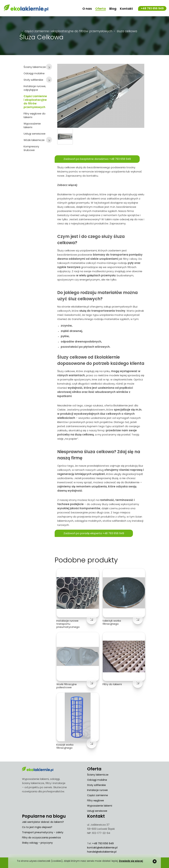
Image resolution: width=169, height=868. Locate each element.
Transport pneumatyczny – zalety (43, 832)
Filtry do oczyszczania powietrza (41, 837)
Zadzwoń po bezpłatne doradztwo (97, 159)
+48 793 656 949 (152, 8)
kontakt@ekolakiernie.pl (102, 847)
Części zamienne (98, 795)
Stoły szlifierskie (96, 785)
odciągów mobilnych (88, 520)
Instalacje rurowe (97, 790)
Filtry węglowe (96, 800)
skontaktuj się (77, 430)
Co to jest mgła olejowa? (37, 827)
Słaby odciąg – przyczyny (37, 842)
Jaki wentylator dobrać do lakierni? (43, 822)
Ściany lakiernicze (98, 774)
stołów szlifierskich (114, 520)
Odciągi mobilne (97, 780)
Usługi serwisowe (97, 811)
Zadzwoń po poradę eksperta (94, 533)
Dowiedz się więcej (131, 861)
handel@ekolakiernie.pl (102, 851)
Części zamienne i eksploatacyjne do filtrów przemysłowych (68, 31)
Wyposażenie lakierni (100, 805)
